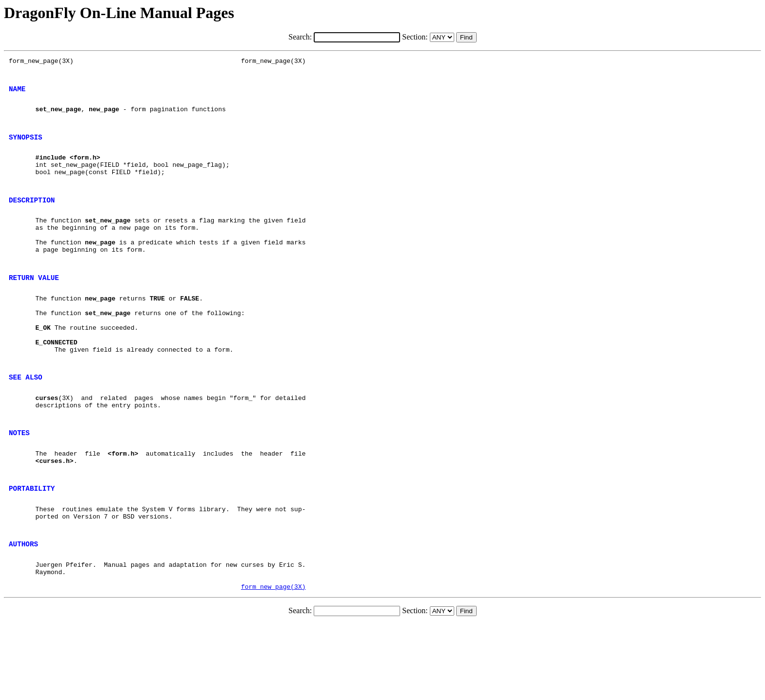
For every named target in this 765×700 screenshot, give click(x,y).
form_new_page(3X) (273, 662)
